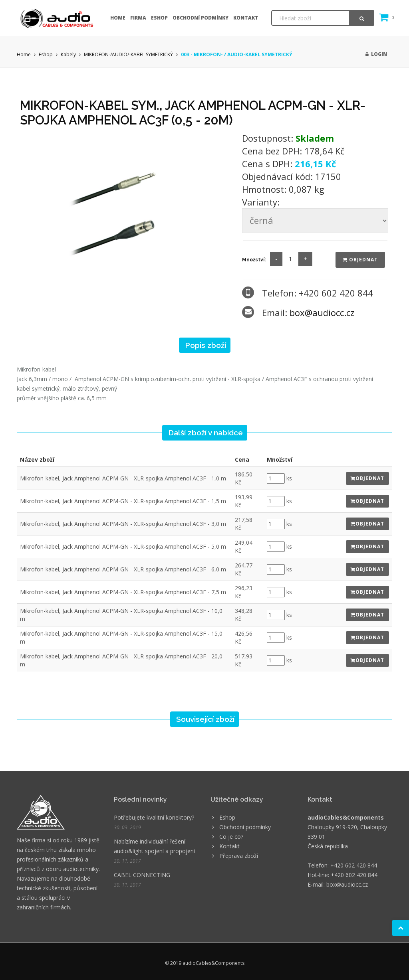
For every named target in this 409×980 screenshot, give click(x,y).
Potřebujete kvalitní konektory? (154, 817)
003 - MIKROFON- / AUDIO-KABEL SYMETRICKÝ (237, 54)
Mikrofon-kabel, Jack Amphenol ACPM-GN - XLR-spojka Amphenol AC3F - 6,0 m (123, 569)
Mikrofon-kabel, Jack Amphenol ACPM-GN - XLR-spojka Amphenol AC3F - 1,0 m (123, 478)
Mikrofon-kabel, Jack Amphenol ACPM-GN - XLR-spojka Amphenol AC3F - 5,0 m (123, 546)
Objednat (360, 260)
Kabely (68, 54)
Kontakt (246, 18)
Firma (138, 18)
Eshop (159, 18)
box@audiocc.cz (322, 312)
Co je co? (231, 837)
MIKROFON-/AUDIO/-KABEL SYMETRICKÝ (128, 54)
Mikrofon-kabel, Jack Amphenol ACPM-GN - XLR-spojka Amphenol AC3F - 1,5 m (123, 501)
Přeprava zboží (239, 856)
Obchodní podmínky (201, 18)
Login (376, 54)
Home (118, 18)
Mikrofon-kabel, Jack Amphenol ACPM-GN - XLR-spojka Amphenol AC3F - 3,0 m (123, 524)
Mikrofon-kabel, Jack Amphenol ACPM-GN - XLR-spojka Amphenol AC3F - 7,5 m (123, 592)
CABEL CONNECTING (142, 875)
